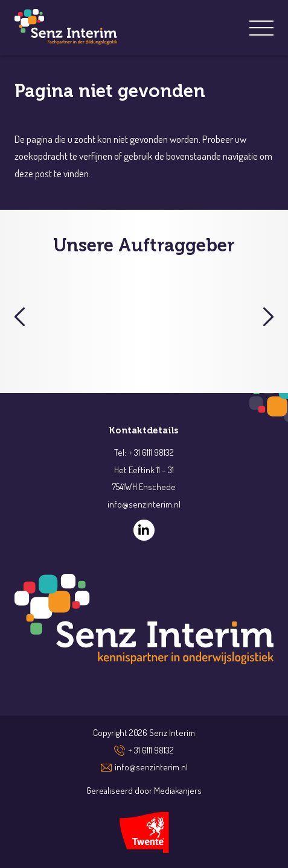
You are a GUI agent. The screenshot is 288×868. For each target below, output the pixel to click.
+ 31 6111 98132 (151, 750)
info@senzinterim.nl (151, 767)
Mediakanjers (178, 791)
